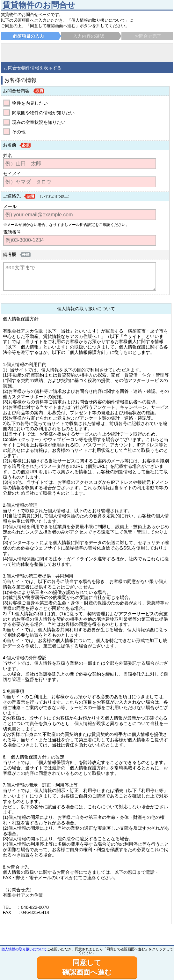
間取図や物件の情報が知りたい (43, 113)
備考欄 (10, 254)
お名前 (10, 145)
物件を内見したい (30, 103)
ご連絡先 (12, 196)
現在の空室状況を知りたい (39, 122)
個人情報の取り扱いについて (24, 949)
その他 (19, 132)
